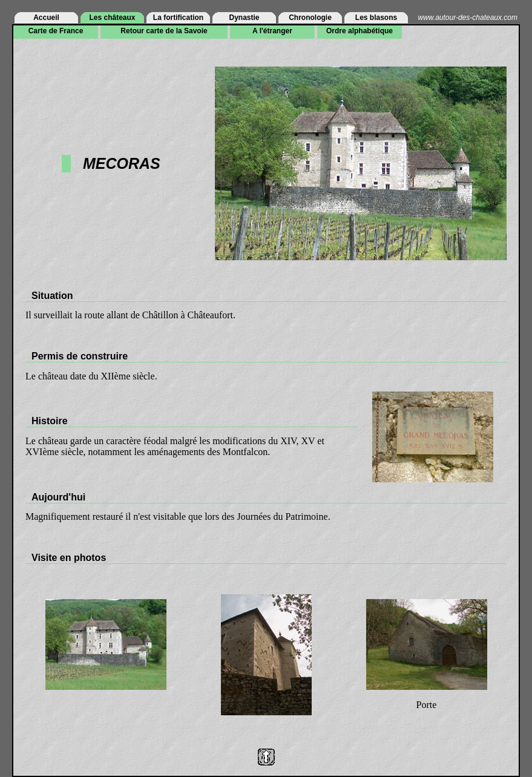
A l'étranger (272, 31)
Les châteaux (112, 18)
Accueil (46, 18)
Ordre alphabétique (360, 31)
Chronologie (310, 18)
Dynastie (244, 18)
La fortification (178, 18)
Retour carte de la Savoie (164, 31)
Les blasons (376, 18)
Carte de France (56, 31)
